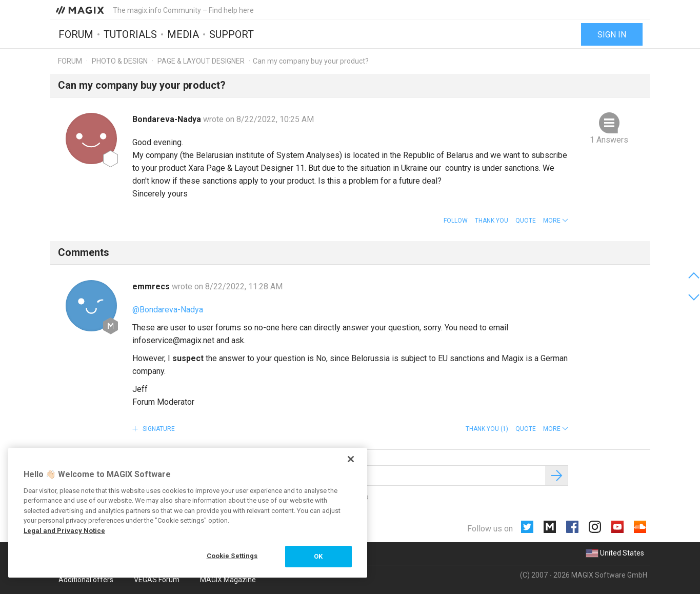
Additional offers (86, 580)
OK (318, 556)
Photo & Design (120, 61)
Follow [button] (456, 221)
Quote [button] (526, 221)
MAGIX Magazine (228, 580)
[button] (556, 221)
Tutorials (130, 34)
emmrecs (152, 286)
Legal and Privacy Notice (64, 531)
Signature (158, 429)
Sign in (612, 35)
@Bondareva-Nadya (168, 310)
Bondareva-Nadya (168, 119)
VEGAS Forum (157, 580)
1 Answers (609, 140)
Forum (76, 34)
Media (183, 34)
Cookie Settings (232, 556)
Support (232, 34)
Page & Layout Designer (201, 61)
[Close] (351, 459)
